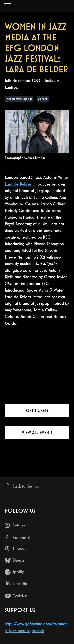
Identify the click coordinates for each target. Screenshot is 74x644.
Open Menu (7, 6)
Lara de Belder (19, 184)
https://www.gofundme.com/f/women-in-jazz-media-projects (37, 627)
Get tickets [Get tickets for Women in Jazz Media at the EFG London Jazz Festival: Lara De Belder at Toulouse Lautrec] (37, 410)
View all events (37, 433)
